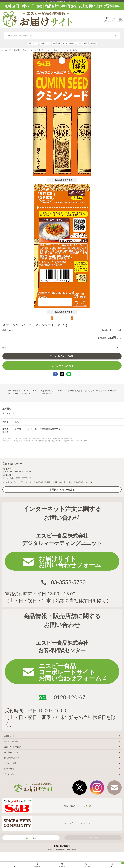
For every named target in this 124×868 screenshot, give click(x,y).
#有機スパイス (45, 43)
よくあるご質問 (10, 763)
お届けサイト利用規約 (13, 747)
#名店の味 (57, 43)
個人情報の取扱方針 (12, 758)
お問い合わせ (108, 21)
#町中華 (93, 43)
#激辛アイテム (33, 43)
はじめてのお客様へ (12, 741)
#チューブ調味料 (69, 43)
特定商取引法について (13, 752)
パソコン (33, 838)
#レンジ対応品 (82, 43)
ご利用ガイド (9, 736)
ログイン (114, 21)
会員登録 (120, 21)
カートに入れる (65, 366)
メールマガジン (10, 774)
